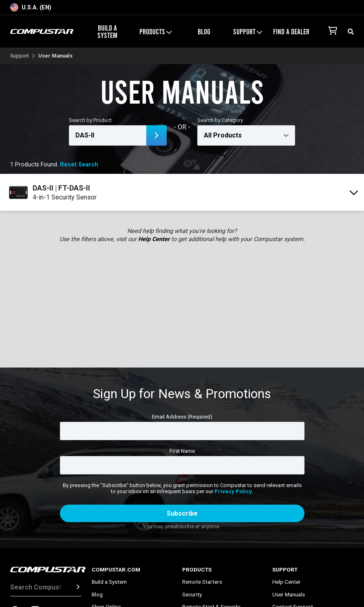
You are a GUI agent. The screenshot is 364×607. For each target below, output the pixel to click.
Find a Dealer (291, 31)
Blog (204, 31)
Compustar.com (116, 569)
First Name (182, 451)
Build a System (107, 31)
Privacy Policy (233, 491)
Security (192, 594)
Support (248, 31)
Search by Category (220, 120)
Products (156, 31)
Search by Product (90, 120)
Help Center (154, 239)
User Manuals (289, 594)
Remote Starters (202, 582)
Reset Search (79, 165)
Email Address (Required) (182, 417)
